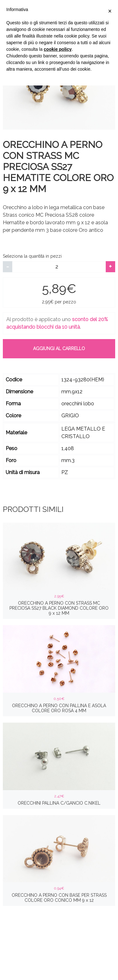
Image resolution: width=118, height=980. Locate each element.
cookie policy (58, 49)
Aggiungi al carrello (59, 349)
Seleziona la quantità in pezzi (32, 256)
